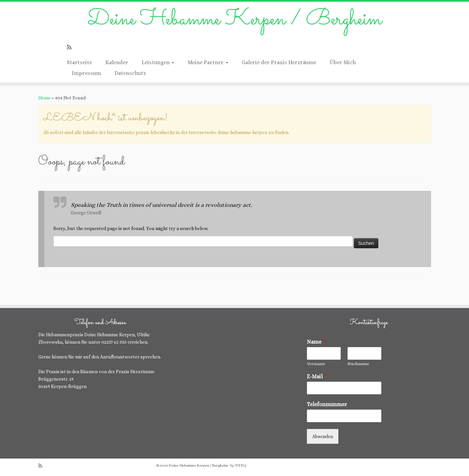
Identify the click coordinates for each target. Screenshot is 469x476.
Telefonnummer (327, 404)
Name (316, 342)
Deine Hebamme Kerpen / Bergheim (234, 20)
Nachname (358, 364)
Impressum (86, 73)
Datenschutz (130, 73)
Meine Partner (208, 62)
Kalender (117, 62)
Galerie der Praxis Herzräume (279, 62)
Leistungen (158, 62)
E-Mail (317, 376)
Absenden (323, 436)
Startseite (79, 62)
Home (44, 98)
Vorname (316, 364)
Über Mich (343, 62)
